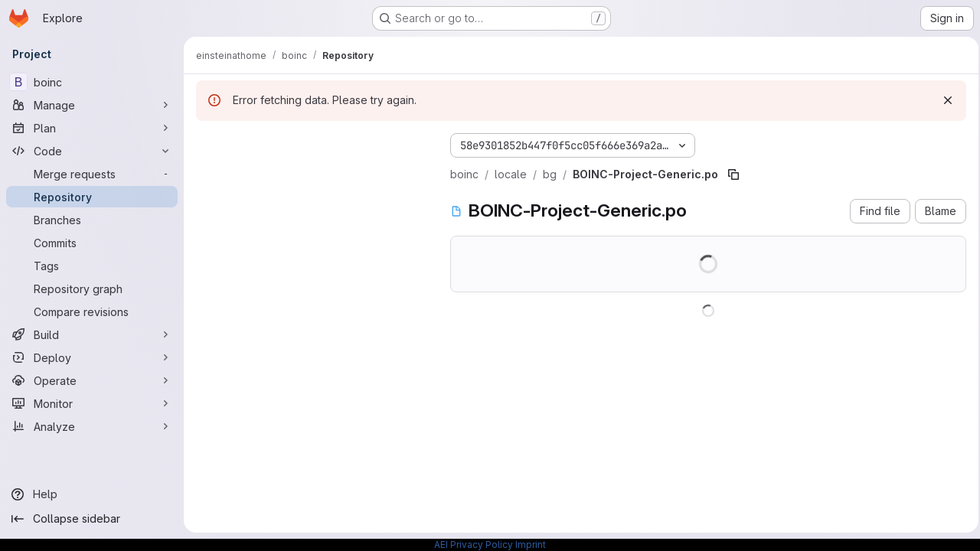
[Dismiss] (943, 100)
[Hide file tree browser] (208, 142)
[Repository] (92, 197)
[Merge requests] (92, 174)
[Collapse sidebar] (92, 519)
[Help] (92, 494)
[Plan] (92, 128)
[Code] (92, 151)
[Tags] (92, 266)
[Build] (92, 334)
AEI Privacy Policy (474, 544)
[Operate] (92, 380)
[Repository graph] (92, 289)
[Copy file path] (733, 174)
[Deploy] (92, 357)
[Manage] (92, 105)
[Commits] (92, 243)
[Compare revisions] (92, 311)
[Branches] (92, 220)
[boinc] (92, 82)
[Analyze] (92, 426)
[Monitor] (92, 403)
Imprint (531, 544)
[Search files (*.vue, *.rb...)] (311, 173)
